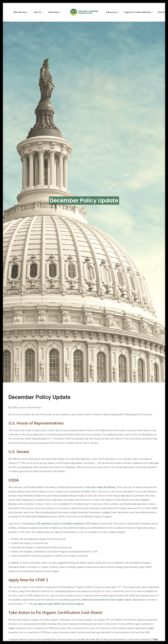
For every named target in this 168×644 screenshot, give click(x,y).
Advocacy (113, 12)
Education (55, 12)
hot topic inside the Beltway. (101, 421)
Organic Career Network (139, 12)
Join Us (39, 12)
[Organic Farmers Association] (84, 12)
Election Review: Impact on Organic (45, 598)
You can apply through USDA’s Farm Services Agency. (57, 537)
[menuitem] (21, 12)
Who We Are (21, 12)
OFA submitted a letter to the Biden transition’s (60, 457)
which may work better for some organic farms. (107, 533)
